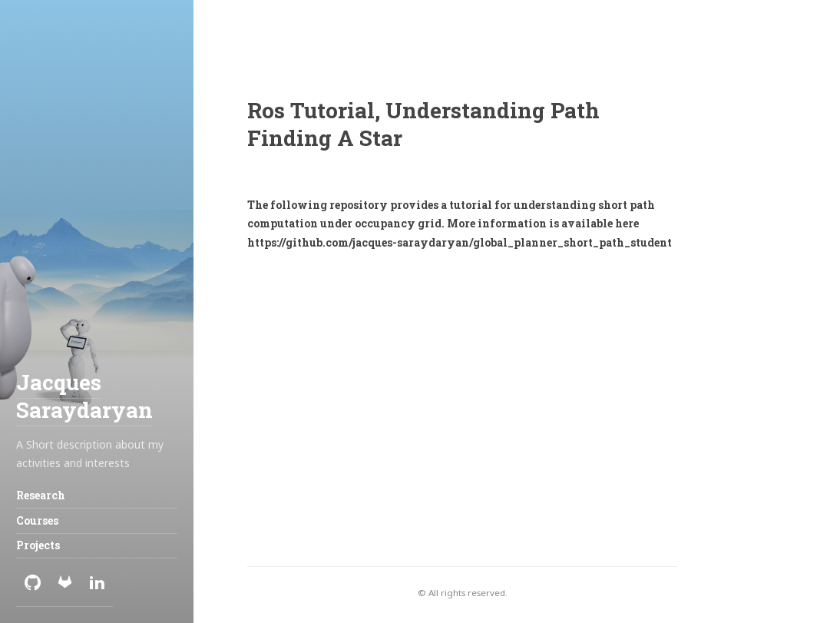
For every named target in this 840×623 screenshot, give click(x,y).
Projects (38, 545)
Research (41, 495)
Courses (37, 520)
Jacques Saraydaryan (84, 396)
